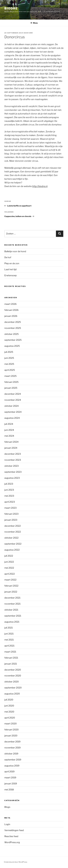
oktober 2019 (11, 754)
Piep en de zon (12, 263)
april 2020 (10, 718)
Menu (34, 23)
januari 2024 (11, 448)
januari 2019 (11, 784)
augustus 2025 (12, 346)
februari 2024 (11, 442)
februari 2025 (11, 382)
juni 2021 (9, 634)
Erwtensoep (11, 275)
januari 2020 (11, 736)
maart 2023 (10, 508)
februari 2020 (11, 730)
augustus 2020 (12, 694)
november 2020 (13, 676)
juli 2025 (9, 352)
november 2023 (13, 460)
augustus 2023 (12, 478)
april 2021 (9, 646)
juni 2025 (9, 358)
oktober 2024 (12, 406)
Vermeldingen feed (14, 830)
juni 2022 (9, 562)
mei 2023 (9, 496)
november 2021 (12, 604)
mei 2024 (9, 436)
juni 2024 (9, 430)
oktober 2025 (12, 334)
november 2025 (13, 328)
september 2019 (13, 760)
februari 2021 (11, 658)
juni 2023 (9, 490)
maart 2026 (10, 304)
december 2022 (13, 526)
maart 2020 (10, 724)
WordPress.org (12, 842)
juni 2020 (9, 706)
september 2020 (13, 688)
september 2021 (13, 616)
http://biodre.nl (40, 186)
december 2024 (13, 394)
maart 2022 (10, 580)
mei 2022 (9, 568)
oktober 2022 (11, 538)
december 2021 (12, 598)
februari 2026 (11, 310)
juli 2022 (9, 556)
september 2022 (13, 544)
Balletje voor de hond (15, 251)
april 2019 (9, 772)
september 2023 (13, 472)
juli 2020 (9, 700)
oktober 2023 (12, 466)
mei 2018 (9, 790)
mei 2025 (9, 364)
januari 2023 (11, 520)
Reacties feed (11, 836)
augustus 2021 (12, 622)
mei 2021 (9, 640)
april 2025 (10, 370)
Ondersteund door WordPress (16, 862)
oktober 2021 (11, 610)
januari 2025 (11, 388)
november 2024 (13, 400)
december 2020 (13, 670)
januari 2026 (11, 316)
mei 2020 (9, 712)
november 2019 (12, 748)
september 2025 (13, 340)
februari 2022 (11, 586)
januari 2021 (11, 664)
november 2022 (13, 532)
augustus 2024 (12, 418)
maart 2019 (10, 778)
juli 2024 (9, 424)
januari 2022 (11, 592)
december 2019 (12, 742)
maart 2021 (10, 652)
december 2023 (13, 454)
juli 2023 (9, 484)
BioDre (11, 8)
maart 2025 (10, 376)
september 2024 (13, 412)
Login (7, 824)
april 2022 (10, 574)
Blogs (7, 807)
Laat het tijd (10, 269)
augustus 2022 (12, 550)
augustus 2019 (12, 766)
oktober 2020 (12, 682)
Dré (31, 33)
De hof (8, 257)
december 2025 (13, 322)
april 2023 (10, 502)
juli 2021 (9, 628)
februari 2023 (11, 514)
